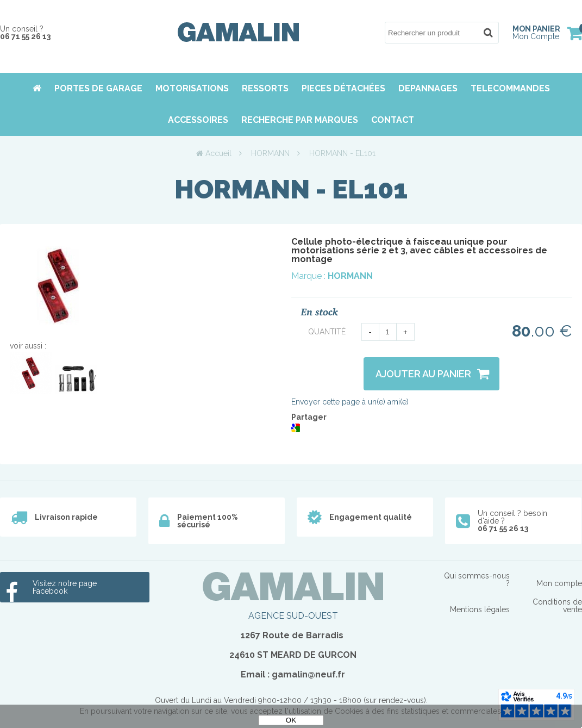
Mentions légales (480, 609)
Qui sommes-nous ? (477, 580)
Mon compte (559, 583)
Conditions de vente (557, 606)
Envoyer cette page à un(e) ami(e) (350, 402)
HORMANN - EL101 (291, 189)
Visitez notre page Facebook (65, 587)
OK (291, 720)
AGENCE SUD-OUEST (293, 616)
